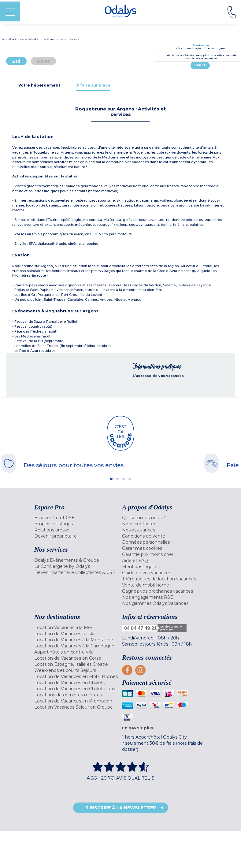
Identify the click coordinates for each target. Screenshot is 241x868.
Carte (200, 65)
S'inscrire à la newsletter (121, 808)
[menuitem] (77, 518)
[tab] (39, 85)
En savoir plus (138, 728)
